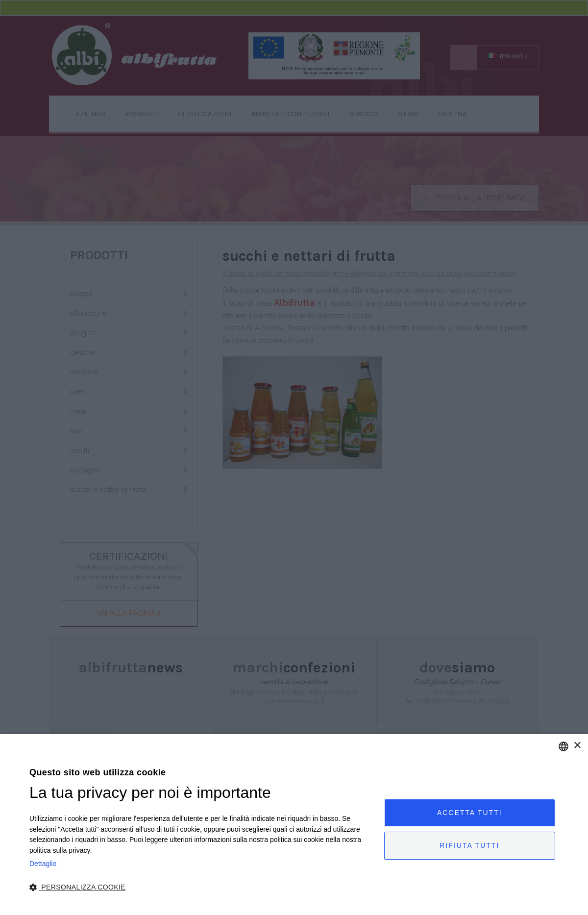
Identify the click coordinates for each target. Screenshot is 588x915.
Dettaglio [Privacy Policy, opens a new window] (43, 864)
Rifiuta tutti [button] (469, 845)
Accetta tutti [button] (470, 813)
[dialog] (294, 825)
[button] (201, 888)
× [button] (577, 746)
